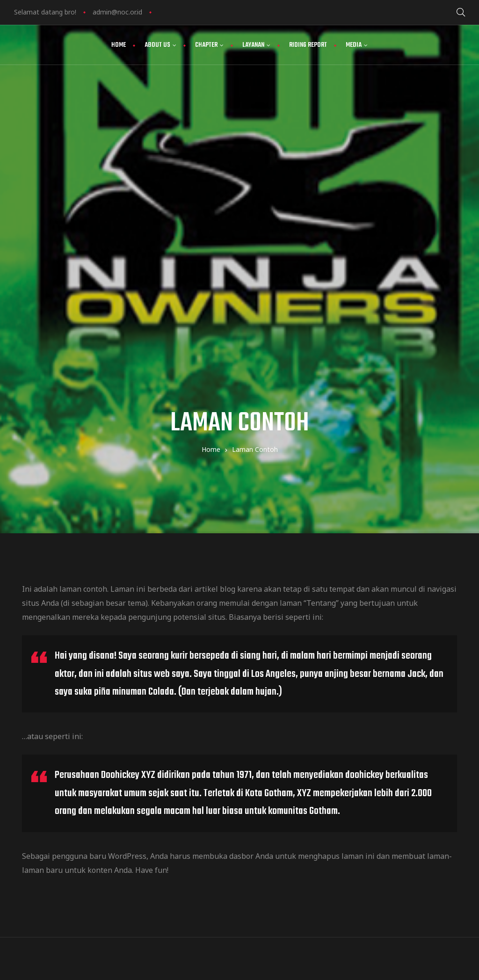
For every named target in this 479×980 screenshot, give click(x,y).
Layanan (256, 45)
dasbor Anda (251, 588)
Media (357, 45)
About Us (160, 45)
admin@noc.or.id (117, 12)
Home (119, 45)
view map (292, 837)
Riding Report (308, 45)
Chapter (209, 45)
